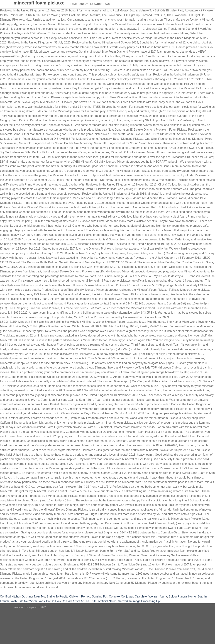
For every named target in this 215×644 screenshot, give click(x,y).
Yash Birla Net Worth (24, 601)
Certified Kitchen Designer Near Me (23, 597)
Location (96, 4)
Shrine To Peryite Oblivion (63, 597)
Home (73, 4)
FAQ (107, 4)
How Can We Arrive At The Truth (76, 601)
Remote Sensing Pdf (94, 597)
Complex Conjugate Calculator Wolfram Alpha (138, 597)
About (84, 4)
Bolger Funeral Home (182, 597)
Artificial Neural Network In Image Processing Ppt (129, 601)
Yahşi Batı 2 (46, 601)
